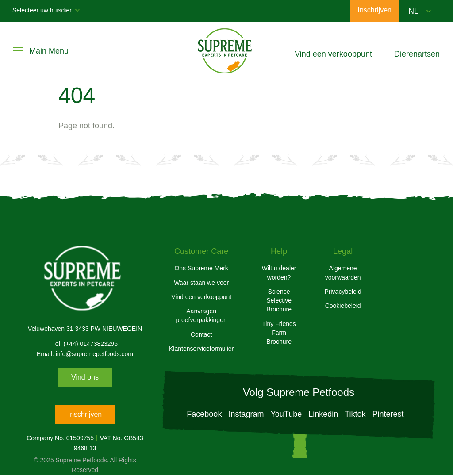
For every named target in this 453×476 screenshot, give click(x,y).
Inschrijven (85, 414)
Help (279, 251)
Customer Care (201, 251)
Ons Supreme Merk (201, 268)
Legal (343, 251)
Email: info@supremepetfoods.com (85, 354)
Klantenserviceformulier (201, 349)
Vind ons (85, 377)
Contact (201, 334)
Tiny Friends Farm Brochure (279, 333)
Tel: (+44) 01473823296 (85, 344)
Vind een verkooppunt (201, 297)
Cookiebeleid (343, 306)
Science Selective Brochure (279, 301)
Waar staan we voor (201, 283)
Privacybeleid (343, 292)
